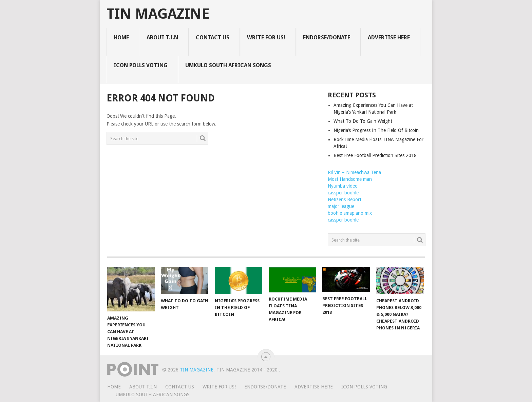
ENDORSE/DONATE (327, 37)
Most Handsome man (350, 179)
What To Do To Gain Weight (363, 121)
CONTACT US (213, 37)
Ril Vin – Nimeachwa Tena (354, 172)
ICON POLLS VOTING (141, 65)
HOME (121, 37)
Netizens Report (345, 199)
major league (341, 206)
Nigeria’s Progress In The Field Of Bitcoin (376, 130)
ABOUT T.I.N (162, 37)
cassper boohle (343, 193)
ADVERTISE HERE (389, 37)
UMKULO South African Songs (228, 65)
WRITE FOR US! (266, 37)
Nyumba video (343, 186)
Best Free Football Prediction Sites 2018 (375, 155)
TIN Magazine (158, 14)
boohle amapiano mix (350, 213)
